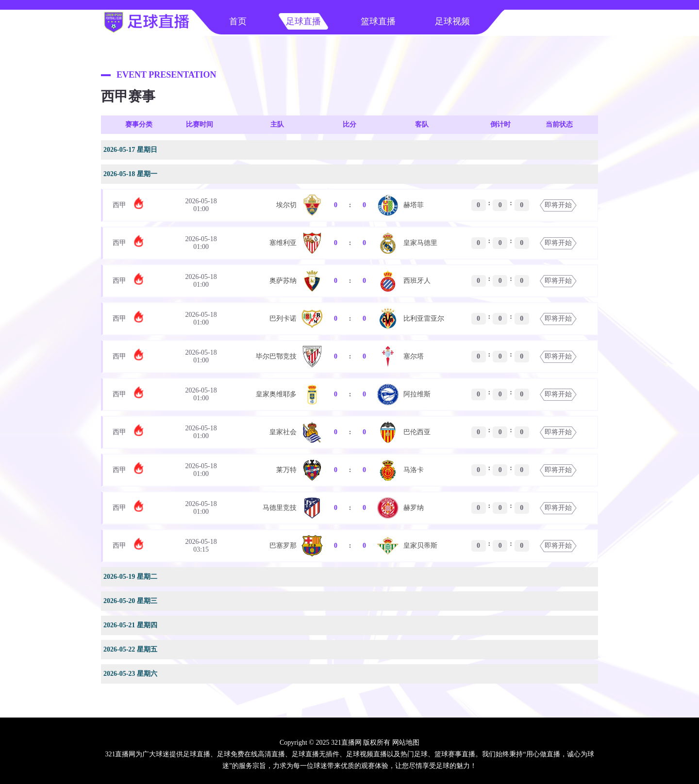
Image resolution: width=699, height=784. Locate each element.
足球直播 (303, 21)
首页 (238, 21)
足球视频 (452, 21)
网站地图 (406, 743)
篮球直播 (378, 21)
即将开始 (558, 205)
